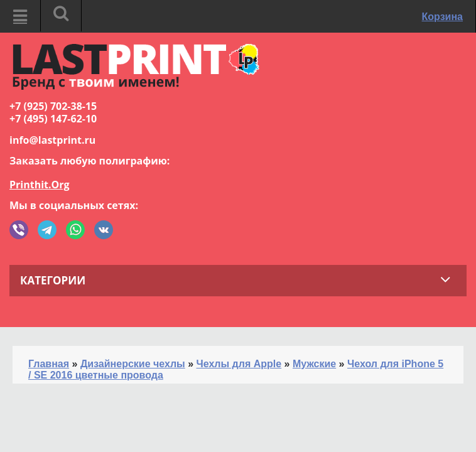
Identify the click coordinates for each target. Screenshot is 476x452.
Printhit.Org (40, 185)
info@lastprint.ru (52, 140)
